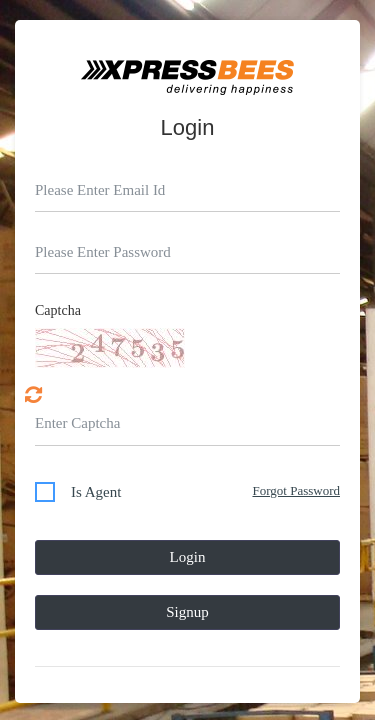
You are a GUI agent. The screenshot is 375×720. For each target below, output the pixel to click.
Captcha (58, 310)
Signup (187, 612)
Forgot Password (296, 490)
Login (188, 557)
